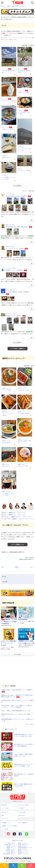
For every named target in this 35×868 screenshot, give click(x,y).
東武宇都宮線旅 (23, 619)
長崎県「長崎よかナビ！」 (24, 845)
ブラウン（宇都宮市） (7, 390)
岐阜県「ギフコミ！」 (12, 848)
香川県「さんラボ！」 (23, 849)
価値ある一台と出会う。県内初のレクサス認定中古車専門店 (9, 621)
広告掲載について (6, 823)
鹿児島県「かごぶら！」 (24, 852)
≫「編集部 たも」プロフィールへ (16, 515)
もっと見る (30, 724)
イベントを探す (13, 866)
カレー (32, 567)
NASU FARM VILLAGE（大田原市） (17, 196)
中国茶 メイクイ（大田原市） (24, 92)
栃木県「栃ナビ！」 (12, 843)
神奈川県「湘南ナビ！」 (11, 851)
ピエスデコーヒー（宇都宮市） (25, 170)
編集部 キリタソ (6, 388)
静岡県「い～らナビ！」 (24, 851)
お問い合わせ (21, 815)
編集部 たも (5, 412)
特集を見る (31, 866)
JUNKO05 (20, 147)
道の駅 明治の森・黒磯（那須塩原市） (17, 227)
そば (2, 567)
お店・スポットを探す (5, 866)
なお (19, 169)
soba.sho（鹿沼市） (6, 443)
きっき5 (4, 176)
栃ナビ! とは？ (18, 801)
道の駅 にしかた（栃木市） (8, 129)
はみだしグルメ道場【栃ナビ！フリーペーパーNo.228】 (9, 643)
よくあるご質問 (22, 812)
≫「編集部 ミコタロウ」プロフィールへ (22, 519)
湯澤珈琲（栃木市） (6, 157)
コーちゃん (20, 91)
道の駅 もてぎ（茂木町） (23, 466)
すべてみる (18, 654)
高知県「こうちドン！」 (24, 854)
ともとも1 (20, 110)
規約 (3, 815)
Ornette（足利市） (6, 466)
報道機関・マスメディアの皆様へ (9, 826)
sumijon (4, 156)
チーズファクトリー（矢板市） (9, 101)
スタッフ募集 (5, 829)
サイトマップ (5, 819)
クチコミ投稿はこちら (18, 544)
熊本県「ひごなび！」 (23, 843)
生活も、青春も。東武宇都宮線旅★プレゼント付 (16, 711)
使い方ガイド (5, 812)
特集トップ (18, 568)
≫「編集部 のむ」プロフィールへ (16, 513)
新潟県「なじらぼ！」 (23, 846)
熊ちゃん (20, 69)
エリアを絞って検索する (18, 349)
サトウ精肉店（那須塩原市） (24, 414)
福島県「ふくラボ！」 (12, 846)
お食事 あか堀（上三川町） (24, 390)
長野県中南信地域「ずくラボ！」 (26, 848)
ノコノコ (4, 69)
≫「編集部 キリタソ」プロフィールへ (20, 517)
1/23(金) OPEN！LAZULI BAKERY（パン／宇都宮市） (17, 690)
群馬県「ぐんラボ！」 (12, 849)
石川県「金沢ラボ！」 (12, 852)
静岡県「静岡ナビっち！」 (11, 845)
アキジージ (5, 127)
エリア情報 (22, 866)
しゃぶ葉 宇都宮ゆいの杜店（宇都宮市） (18, 292)
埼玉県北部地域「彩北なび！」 (10, 854)
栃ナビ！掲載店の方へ (23, 823)
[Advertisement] (18, 670)
